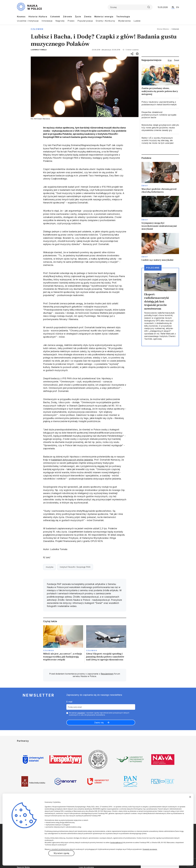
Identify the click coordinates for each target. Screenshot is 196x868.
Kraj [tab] (170, 60)
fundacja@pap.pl (116, 842)
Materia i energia (104, 17)
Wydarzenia (124, 21)
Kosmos (21, 17)
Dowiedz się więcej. (150, 849)
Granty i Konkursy (105, 21)
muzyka (49, 567)
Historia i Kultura (38, 17)
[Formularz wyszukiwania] (130, 7)
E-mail (69, 702)
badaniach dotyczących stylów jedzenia (72, 460)
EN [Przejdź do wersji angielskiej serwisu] (178, 7)
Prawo (71, 21)
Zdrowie (67, 17)
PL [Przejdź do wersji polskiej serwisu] (173, 7)
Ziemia (88, 17)
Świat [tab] (176, 60)
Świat (145, 186)
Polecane (153, 268)
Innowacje (47, 21)
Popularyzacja (85, 21)
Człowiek (55, 17)
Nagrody (60, 21)
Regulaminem (107, 674)
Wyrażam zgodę (61, 853)
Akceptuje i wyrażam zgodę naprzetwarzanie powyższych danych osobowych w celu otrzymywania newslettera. (99, 714)
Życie (78, 17)
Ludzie (137, 21)
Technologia (123, 17)
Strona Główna (163, 29)
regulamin (81, 713)
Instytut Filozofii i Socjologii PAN (75, 567)
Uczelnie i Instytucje (28, 21)
